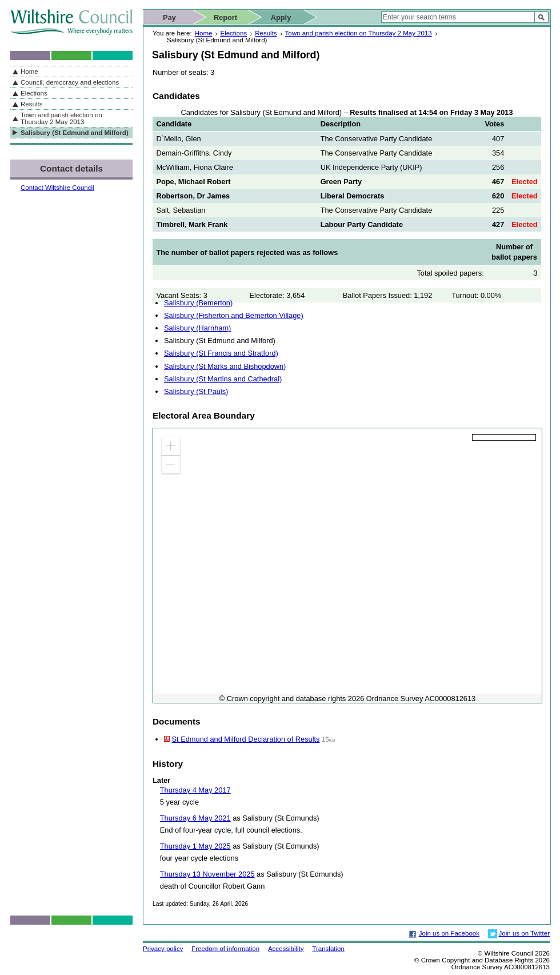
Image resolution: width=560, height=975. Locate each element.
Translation (328, 949)
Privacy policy (163, 949)
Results (266, 33)
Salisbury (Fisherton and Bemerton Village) (234, 315)
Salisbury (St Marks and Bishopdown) (225, 366)
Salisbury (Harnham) (197, 328)
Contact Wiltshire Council (57, 188)
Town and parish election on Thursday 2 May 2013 (359, 33)
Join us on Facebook (449, 933)
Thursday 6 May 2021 (195, 818)
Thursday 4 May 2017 (195, 790)
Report (225, 17)
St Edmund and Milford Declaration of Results (246, 739)
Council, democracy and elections (70, 82)
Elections (233, 33)
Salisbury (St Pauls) (196, 391)
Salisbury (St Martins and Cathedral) (223, 379)
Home (204, 33)
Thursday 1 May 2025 (195, 846)
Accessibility (286, 949)
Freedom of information (225, 949)
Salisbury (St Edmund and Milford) (75, 133)
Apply (281, 17)
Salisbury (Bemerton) (198, 303)
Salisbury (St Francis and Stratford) (221, 353)
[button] (171, 446)
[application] (347, 566)
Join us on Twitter (524, 933)
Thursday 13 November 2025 (207, 874)
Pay (169, 17)
